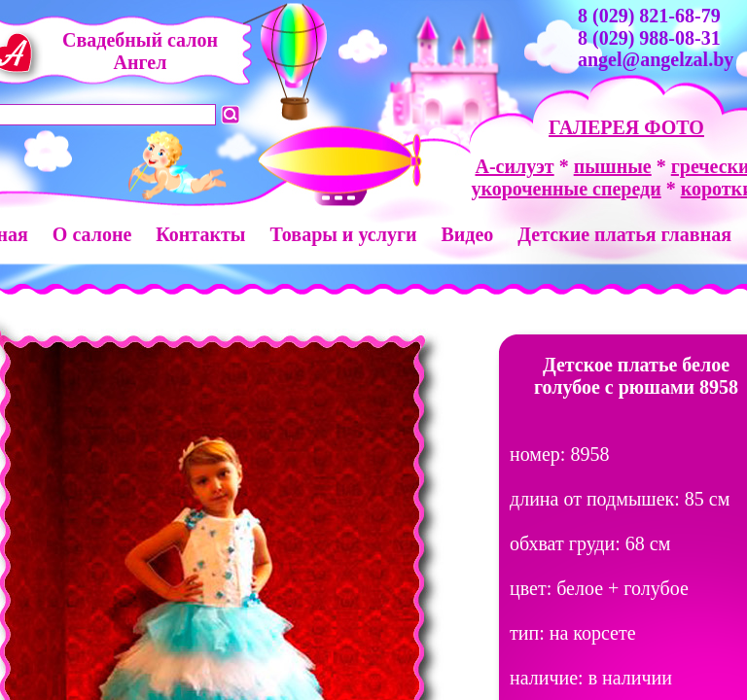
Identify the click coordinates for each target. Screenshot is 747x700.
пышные (613, 166)
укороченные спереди (566, 189)
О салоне (92, 234)
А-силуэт (514, 166)
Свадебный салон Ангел (140, 51)
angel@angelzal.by (656, 59)
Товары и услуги (343, 234)
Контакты (200, 234)
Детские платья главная (624, 234)
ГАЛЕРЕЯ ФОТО (626, 127)
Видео (467, 234)
